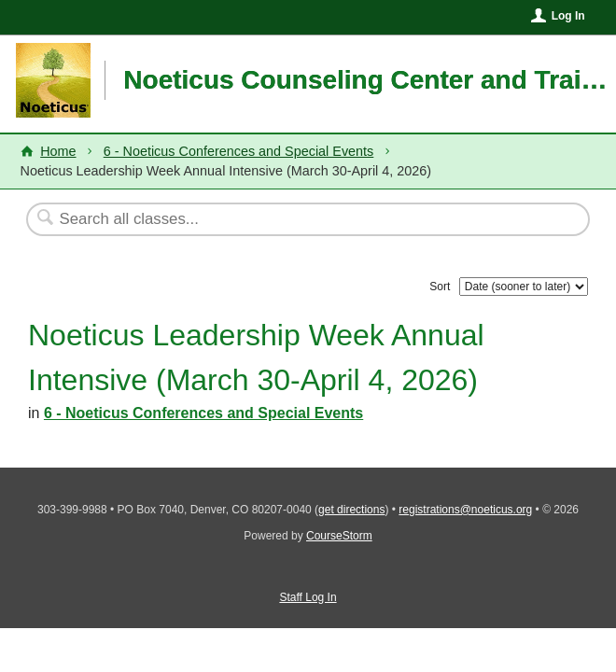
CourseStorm (339, 536)
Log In (568, 16)
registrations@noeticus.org (465, 510)
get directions (351, 510)
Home (58, 151)
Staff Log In (308, 597)
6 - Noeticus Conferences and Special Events (239, 151)
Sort (440, 287)
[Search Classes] (262, 219)
